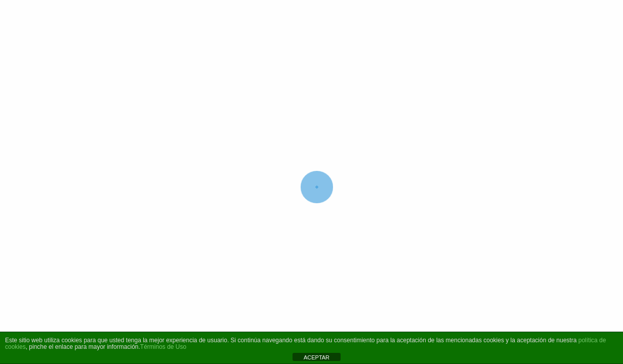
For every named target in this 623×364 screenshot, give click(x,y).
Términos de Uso (163, 347)
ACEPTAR (317, 357)
